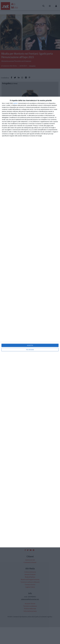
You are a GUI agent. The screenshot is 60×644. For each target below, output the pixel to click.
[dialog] (30, 322)
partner (15, 103)
